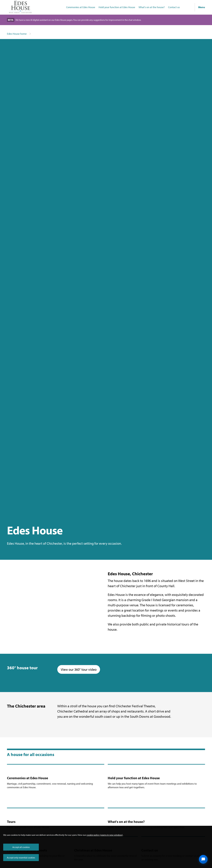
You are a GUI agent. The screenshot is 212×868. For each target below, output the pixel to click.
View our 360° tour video (80, 669)
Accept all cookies (21, 847)
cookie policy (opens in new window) (105, 835)
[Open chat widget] (203, 859)
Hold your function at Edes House (117, 7)
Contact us (174, 7)
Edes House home (17, 34)
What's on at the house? (152, 7)
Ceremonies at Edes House (81, 7)
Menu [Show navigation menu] (202, 7)
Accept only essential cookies (21, 858)
